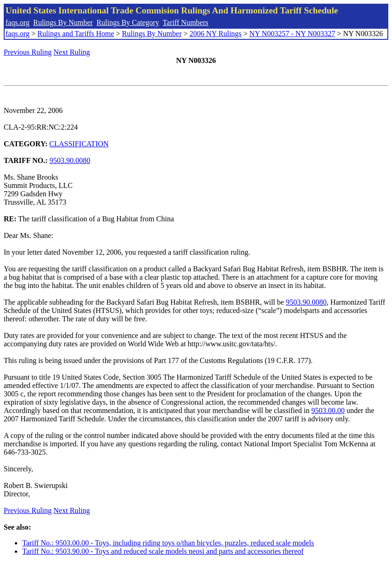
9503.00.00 (328, 410)
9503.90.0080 (70, 160)
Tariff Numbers (185, 22)
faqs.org (18, 22)
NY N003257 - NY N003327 (292, 34)
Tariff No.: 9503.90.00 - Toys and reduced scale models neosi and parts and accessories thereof (163, 551)
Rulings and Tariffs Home (76, 34)
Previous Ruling (28, 52)
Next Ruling (72, 52)
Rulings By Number (63, 22)
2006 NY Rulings (216, 34)
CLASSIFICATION (79, 144)
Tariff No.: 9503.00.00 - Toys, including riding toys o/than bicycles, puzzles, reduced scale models (168, 543)
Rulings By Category (128, 22)
